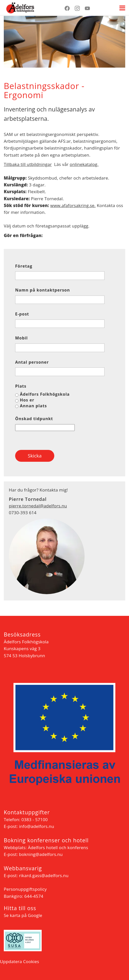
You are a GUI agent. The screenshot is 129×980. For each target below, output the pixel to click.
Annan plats (33, 406)
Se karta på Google (23, 915)
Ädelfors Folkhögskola (45, 394)
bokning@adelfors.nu (41, 854)
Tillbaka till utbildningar (28, 164)
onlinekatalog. (84, 164)
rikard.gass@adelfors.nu (44, 875)
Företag (24, 266)
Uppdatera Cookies (20, 961)
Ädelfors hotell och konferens (58, 847)
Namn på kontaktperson (43, 290)
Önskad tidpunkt (34, 419)
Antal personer (32, 362)
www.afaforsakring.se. (73, 205)
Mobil (21, 338)
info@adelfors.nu (36, 826)
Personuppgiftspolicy (25, 889)
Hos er (27, 400)
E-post (22, 314)
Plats (21, 386)
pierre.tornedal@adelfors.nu (38, 506)
